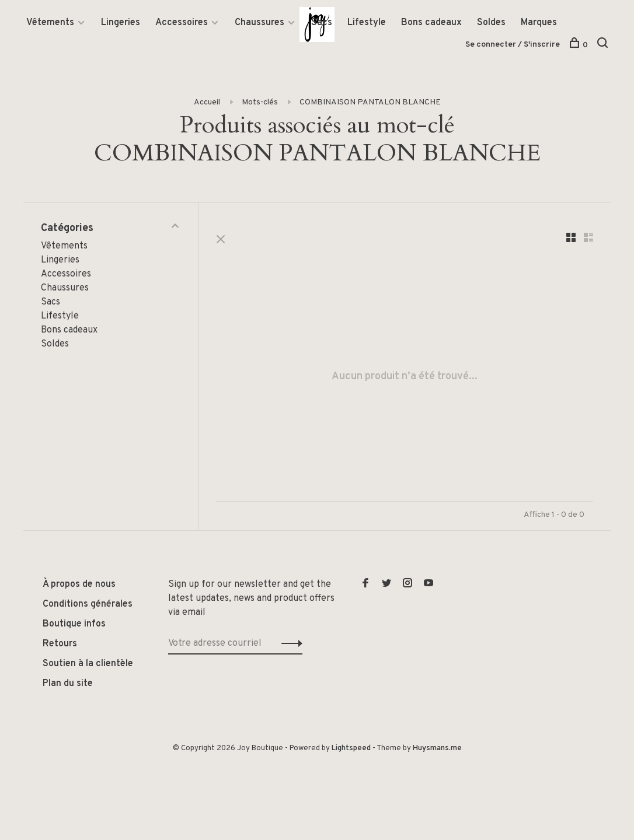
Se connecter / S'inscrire (513, 45)
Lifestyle (367, 23)
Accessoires (182, 23)
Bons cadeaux (431, 23)
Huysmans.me (437, 748)
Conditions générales (88, 604)
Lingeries (121, 23)
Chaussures (259, 23)
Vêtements (50, 23)
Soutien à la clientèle (88, 664)
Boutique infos (74, 624)
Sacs (322, 23)
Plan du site (68, 684)
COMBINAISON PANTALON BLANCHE (370, 102)
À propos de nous (79, 584)
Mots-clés (260, 102)
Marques (539, 23)
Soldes (491, 23)
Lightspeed (351, 748)
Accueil (207, 102)
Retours (60, 644)
